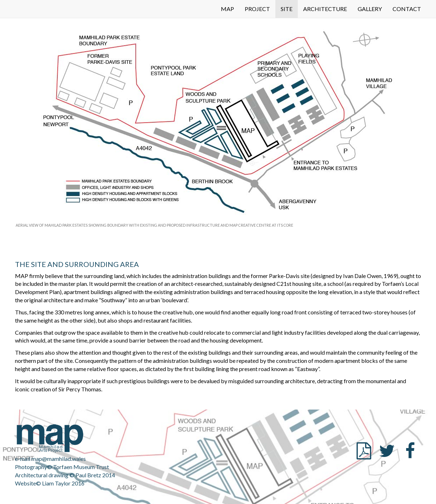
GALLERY (370, 9)
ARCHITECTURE (325, 9)
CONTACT (407, 9)
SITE (287, 9)
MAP (227, 9)
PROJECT (257, 9)
